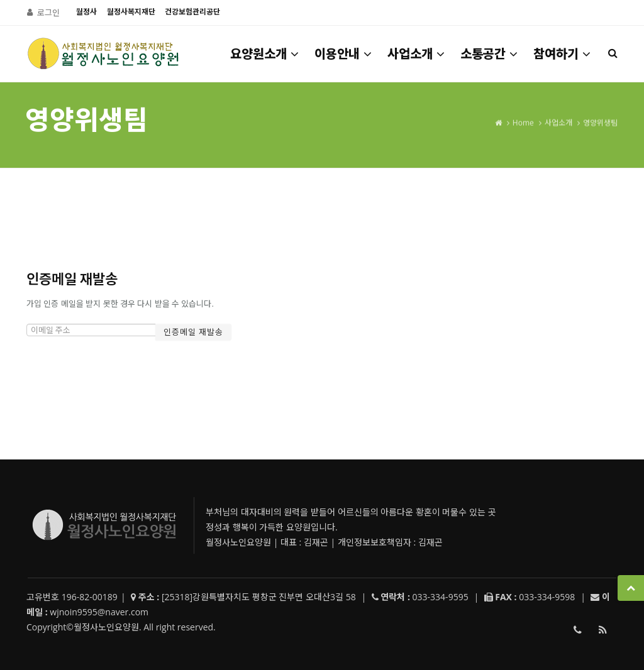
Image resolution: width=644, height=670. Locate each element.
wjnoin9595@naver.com (99, 612)
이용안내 (344, 54)
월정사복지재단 (131, 12)
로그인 (48, 13)
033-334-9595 (577, 632)
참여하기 (563, 54)
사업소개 (417, 54)
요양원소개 (265, 54)
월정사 (86, 12)
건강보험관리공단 (192, 12)
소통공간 (490, 54)
